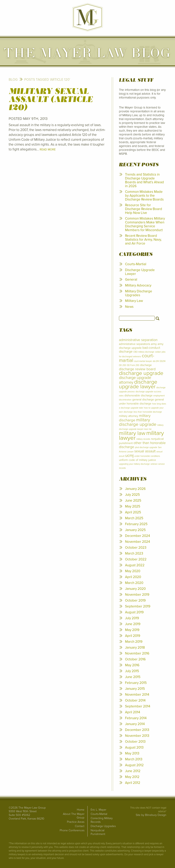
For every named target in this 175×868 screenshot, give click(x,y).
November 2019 (137, 595)
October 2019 (135, 600)
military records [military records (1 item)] (143, 439)
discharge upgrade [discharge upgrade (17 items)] (141, 373)
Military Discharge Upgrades (139, 293)
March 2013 (134, 759)
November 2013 (137, 736)
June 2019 (133, 624)
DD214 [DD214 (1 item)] (163, 361)
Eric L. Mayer (98, 810)
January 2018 (135, 648)
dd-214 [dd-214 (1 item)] (156, 361)
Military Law (134, 301)
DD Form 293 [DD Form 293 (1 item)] (133, 365)
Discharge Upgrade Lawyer (140, 272)
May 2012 (132, 777)
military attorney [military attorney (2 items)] (129, 416)
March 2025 (134, 518)
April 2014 (133, 712)
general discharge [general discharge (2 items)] (143, 400)
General (131, 279)
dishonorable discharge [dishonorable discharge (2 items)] (138, 395)
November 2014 (137, 695)
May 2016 (132, 665)
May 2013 (132, 753)
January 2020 (135, 589)
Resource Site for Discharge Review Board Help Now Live (144, 209)
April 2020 (133, 577)
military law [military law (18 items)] (132, 433)
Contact (80, 826)
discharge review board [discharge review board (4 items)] (137, 369)
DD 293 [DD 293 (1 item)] (122, 365)
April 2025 (133, 512)
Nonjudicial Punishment (98, 832)
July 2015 (132, 671)
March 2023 (134, 553)
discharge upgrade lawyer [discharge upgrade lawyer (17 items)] (138, 384)
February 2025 (136, 524)
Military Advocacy (138, 285)
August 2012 (134, 765)
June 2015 (133, 677)
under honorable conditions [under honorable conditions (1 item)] (147, 456)
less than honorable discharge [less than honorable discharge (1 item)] (148, 412)
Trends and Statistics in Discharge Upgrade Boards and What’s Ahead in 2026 (144, 180)
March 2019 (134, 642)
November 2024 (137, 542)
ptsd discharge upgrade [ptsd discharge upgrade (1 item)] (146, 447)
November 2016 (137, 653)
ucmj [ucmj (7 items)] (129, 455)
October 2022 (136, 559)
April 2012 (133, 783)
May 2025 (133, 506)
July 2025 (132, 495)
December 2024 (137, 536)
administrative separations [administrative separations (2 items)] (135, 344)
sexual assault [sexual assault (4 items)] (145, 451)
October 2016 (135, 659)
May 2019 (132, 630)
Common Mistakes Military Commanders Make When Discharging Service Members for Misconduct (145, 224)
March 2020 (134, 583)
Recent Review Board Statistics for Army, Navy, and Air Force (143, 240)
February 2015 (136, 683)
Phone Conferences (72, 830)
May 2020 (133, 571)
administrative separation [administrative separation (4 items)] (138, 340)
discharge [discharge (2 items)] (146, 365)
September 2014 (138, 706)
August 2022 (135, 565)
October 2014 (135, 700)
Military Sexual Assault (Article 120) (51, 99)
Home (81, 810)
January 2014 (135, 724)
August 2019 (134, 612)
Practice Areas (76, 822)
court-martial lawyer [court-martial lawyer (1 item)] (143, 361)
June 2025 (133, 501)
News (129, 307)
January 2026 (135, 489)
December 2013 (137, 730)
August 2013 (134, 747)
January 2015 (135, 689)
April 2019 (133, 636)
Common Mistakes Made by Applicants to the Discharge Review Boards (144, 196)
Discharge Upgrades (103, 826)
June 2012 (133, 771)
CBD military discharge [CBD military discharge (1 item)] (144, 352)
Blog (13, 80)
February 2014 (136, 718)
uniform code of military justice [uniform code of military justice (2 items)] (137, 460)
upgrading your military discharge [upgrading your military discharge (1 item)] (134, 464)
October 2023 (136, 548)
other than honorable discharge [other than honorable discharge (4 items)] (142, 445)
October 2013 (135, 742)
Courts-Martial (136, 264)
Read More (48, 150)
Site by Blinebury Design (151, 815)
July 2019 (132, 618)
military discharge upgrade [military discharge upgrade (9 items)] (138, 422)
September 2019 (138, 606)
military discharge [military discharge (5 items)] (135, 418)
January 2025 (135, 530)
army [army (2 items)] (154, 344)
